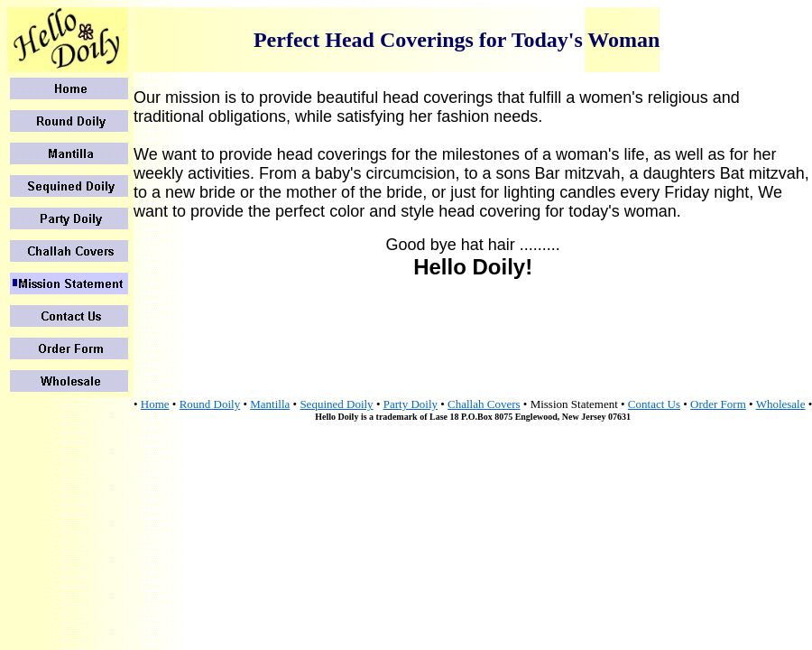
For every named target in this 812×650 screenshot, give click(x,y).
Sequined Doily (336, 404)
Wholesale (781, 404)
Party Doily (411, 404)
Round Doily (210, 404)
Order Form (718, 404)
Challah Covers (484, 404)
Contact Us (654, 404)
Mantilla (270, 404)
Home (155, 404)
